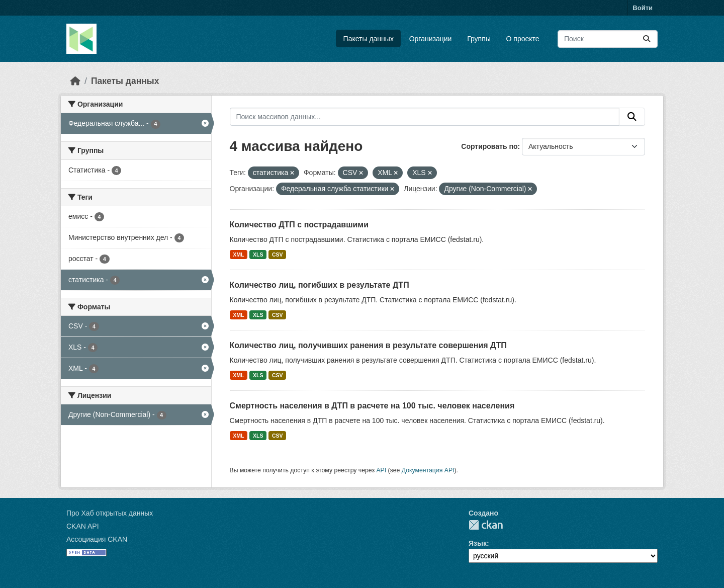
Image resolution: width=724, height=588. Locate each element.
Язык (478, 543)
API (381, 470)
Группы (479, 39)
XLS (258, 255)
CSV (278, 255)
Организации (431, 39)
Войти (643, 8)
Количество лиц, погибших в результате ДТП (320, 285)
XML (238, 255)
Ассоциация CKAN (97, 539)
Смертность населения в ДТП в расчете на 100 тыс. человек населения (372, 406)
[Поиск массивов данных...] (608, 39)
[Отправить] (647, 39)
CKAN (486, 525)
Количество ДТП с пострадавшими (299, 225)
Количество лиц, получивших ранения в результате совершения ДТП (368, 345)
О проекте (523, 39)
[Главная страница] (75, 81)
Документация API (428, 470)
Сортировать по (489, 146)
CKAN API (83, 526)
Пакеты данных (369, 39)
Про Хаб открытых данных (110, 513)
